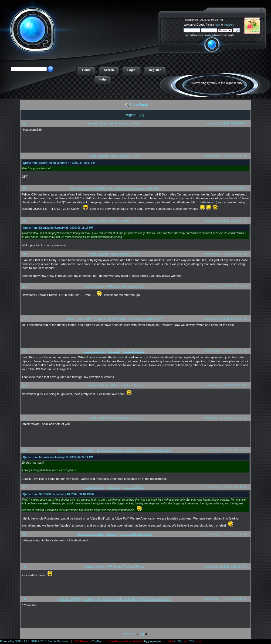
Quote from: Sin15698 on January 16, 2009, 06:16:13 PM (59, 494)
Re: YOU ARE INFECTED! (136, 534)
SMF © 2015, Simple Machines (50, 641)
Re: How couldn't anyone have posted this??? (136, 319)
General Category (98, 124)
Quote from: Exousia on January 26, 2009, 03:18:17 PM (58, 228)
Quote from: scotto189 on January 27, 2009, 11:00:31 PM (59, 163)
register (229, 25)
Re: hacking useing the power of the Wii (134, 188)
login (218, 25)
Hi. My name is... (121, 124)
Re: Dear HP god (134, 487)
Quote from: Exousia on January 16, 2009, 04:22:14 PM (58, 457)
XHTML (178, 641)
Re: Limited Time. (134, 286)
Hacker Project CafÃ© (79, 319)
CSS (192, 641)
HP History (101, 188)
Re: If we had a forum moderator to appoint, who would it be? (134, 450)
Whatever (100, 319)
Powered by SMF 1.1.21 (14, 641)
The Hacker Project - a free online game (265, 18)
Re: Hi (138, 156)
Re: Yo (138, 124)
